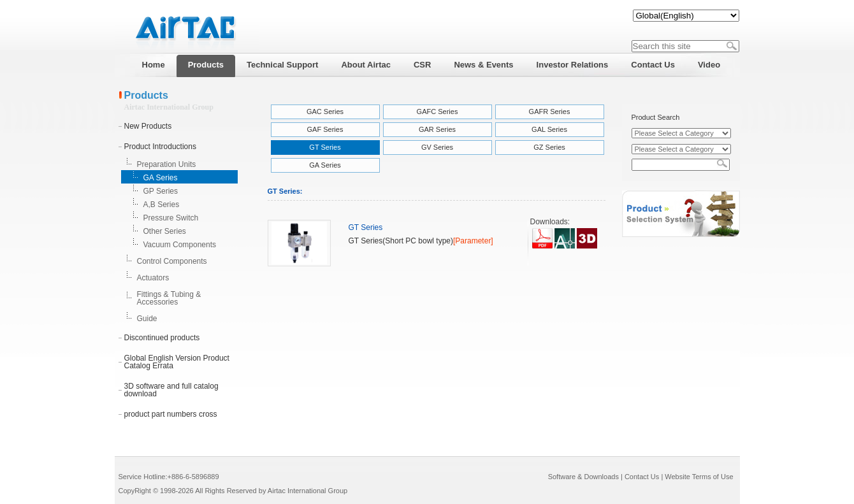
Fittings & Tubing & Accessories (169, 298)
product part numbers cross (171, 414)
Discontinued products (162, 338)
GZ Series (549, 147)
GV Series (437, 147)
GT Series (325, 147)
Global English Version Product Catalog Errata (177, 362)
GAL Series (549, 129)
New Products (148, 126)
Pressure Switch (171, 218)
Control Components (172, 261)
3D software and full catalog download (171, 390)
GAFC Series (438, 112)
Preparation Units (167, 164)
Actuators (153, 278)
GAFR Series (550, 112)
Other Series (165, 231)
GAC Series (325, 112)
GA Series (161, 178)
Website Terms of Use (699, 477)
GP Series (161, 191)
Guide (147, 319)
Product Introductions (160, 147)
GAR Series (437, 129)
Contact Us (642, 477)
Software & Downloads (583, 477)
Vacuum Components (180, 245)
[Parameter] (473, 241)
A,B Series (162, 205)
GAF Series (325, 129)
